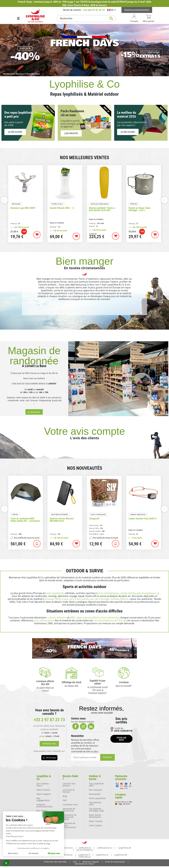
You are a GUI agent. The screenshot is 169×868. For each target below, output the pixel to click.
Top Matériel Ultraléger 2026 (96, 810)
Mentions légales (91, 862)
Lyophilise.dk (121, 855)
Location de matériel (42, 826)
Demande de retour (84, 864)
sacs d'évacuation (44, 620)
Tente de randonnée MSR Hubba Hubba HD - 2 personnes (25, 520)
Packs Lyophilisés (97, 798)
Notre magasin (44, 794)
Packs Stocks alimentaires (95, 816)
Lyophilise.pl (66, 855)
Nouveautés (95, 794)
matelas (115, 599)
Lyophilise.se (102, 855)
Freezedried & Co (64, 848)
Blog (65, 796)
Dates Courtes (96, 821)
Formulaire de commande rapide (70, 817)
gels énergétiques (146, 593)
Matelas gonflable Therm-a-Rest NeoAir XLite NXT (102, 209)
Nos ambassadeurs (44, 820)
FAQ (65, 800)
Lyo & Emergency (85, 850)
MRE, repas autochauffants (85, 618)
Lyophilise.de (125, 848)
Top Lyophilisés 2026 (96, 785)
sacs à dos (75, 599)
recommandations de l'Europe (110, 620)
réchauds (49, 599)
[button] (6, 863)
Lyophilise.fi (84, 855)
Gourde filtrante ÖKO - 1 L (62, 208)
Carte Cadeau (95, 825)
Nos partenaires (44, 815)
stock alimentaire (110, 618)
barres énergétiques (108, 593)
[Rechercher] (86, 18)
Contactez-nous (70, 804)
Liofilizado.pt (85, 857)
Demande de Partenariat (69, 810)
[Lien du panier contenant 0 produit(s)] (148, 18)
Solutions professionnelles (45, 805)
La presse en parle (43, 833)
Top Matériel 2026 (95, 803)
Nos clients (42, 811)
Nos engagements (43, 799)
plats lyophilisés (55, 593)
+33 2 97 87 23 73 (49, 720)
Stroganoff (94, 519)
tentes (85, 599)
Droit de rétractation (115, 862)
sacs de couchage (100, 599)
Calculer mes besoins (69, 785)
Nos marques (95, 790)
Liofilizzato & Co (105, 848)
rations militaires (57, 618)
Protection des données (55, 862)
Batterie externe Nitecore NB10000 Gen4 (62, 520)
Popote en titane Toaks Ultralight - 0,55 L (139, 209)
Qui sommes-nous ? (43, 785)
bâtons (124, 599)
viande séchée (128, 593)
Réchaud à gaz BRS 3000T (23, 208)
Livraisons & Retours (69, 791)
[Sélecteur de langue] (112, 10)
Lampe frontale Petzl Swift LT (143, 519)
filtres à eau (62, 599)
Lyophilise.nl (48, 855)
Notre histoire (43, 790)
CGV (75, 862)
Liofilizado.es (85, 848)
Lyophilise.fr (44, 848)
